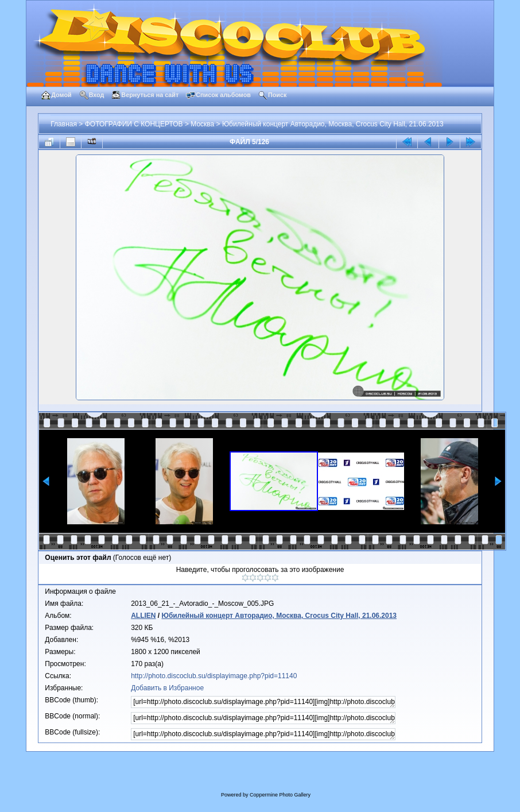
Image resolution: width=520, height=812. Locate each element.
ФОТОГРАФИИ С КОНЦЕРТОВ (134, 124)
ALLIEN (143, 616)
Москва (202, 124)
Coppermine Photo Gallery (280, 795)
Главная (64, 124)
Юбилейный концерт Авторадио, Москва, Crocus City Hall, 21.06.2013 (333, 124)
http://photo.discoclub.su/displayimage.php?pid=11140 (214, 676)
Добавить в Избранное (167, 688)
